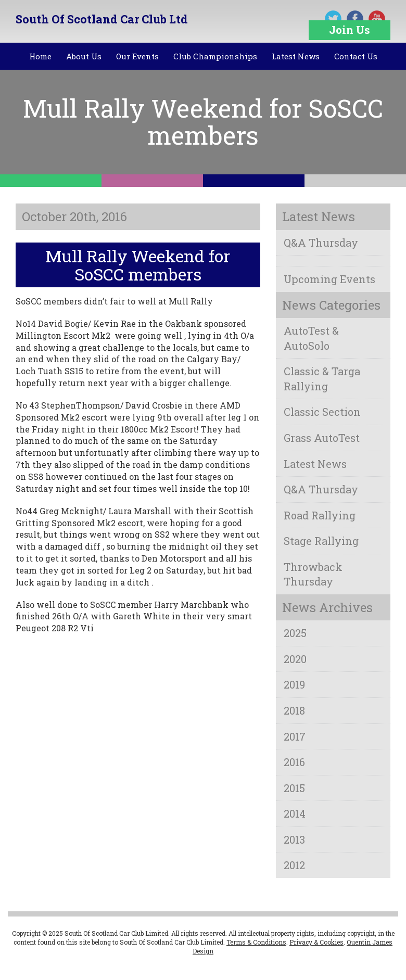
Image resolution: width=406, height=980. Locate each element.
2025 (295, 633)
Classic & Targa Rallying (322, 379)
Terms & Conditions (256, 942)
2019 (294, 684)
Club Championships (215, 56)
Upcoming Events (329, 279)
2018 (294, 710)
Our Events (137, 56)
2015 (294, 788)
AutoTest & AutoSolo (311, 338)
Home (40, 56)
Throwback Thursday (313, 574)
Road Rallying (320, 515)
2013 (294, 839)
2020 (295, 659)
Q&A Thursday (321, 243)
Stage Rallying (321, 541)
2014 (295, 813)
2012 (294, 865)
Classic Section (322, 412)
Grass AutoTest (322, 438)
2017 (295, 736)
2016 (294, 762)
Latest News (296, 56)
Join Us (350, 30)
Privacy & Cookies (316, 942)
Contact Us (356, 56)
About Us (84, 56)
